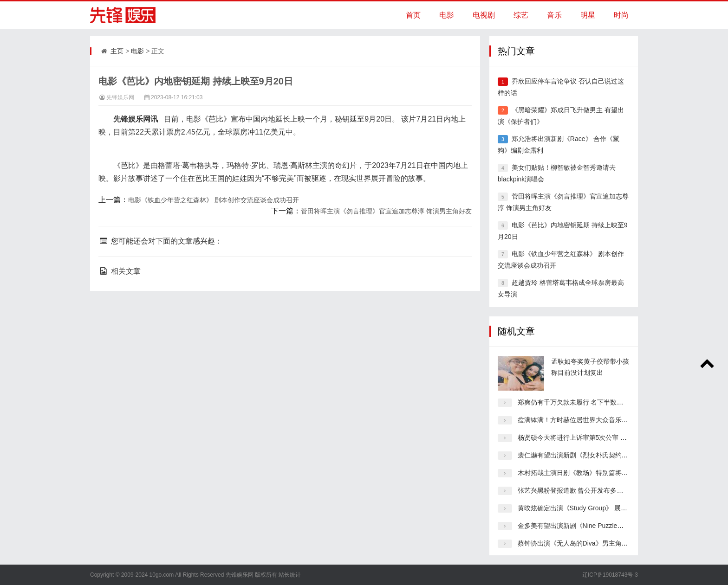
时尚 (621, 15)
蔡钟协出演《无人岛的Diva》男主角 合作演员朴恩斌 (593, 543)
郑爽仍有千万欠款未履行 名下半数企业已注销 (584, 402)
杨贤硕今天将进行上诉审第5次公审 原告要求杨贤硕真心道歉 (605, 437)
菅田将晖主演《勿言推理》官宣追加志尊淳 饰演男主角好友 (386, 211)
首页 (413, 15)
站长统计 (290, 575)
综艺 (521, 15)
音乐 (554, 15)
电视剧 (484, 15)
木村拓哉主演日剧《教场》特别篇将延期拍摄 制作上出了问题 (606, 473)
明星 (588, 15)
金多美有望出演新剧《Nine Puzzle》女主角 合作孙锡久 (598, 526)
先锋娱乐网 (120, 97)
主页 (117, 51)
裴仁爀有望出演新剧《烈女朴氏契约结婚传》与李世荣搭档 (602, 455)
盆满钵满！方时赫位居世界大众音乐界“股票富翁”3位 (593, 420)
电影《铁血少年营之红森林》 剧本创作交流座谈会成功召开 (214, 200)
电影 (447, 15)
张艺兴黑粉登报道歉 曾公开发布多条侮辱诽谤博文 (590, 490)
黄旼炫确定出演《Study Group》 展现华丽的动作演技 (595, 508)
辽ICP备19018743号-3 (610, 575)
